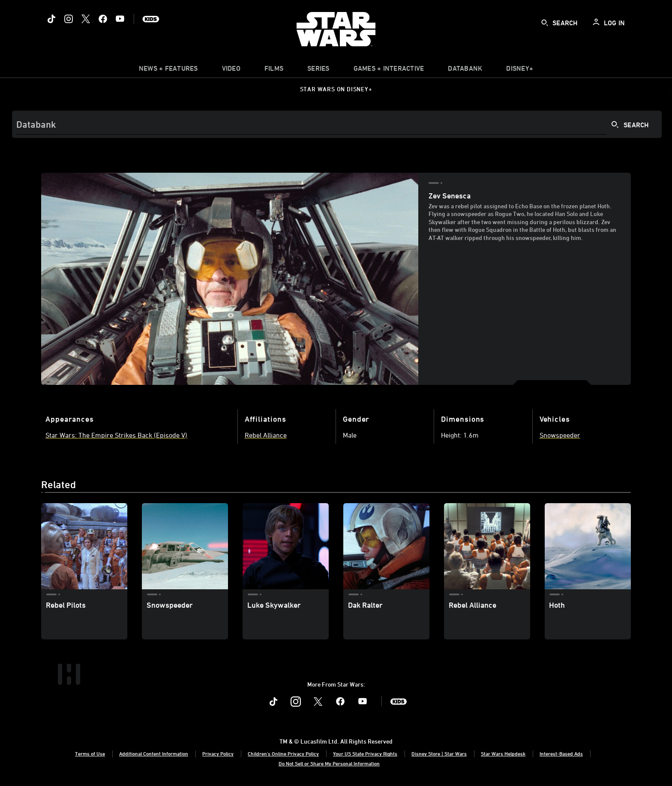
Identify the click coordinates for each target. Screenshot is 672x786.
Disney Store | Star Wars (439, 753)
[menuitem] (231, 70)
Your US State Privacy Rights (365, 753)
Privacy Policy (218, 753)
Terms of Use (90, 753)
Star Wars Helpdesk (503, 753)
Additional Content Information (154, 753)
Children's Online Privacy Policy (283, 753)
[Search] (337, 124)
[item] (168, 70)
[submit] (545, 23)
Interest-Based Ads (561, 753)
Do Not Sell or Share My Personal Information (329, 763)
